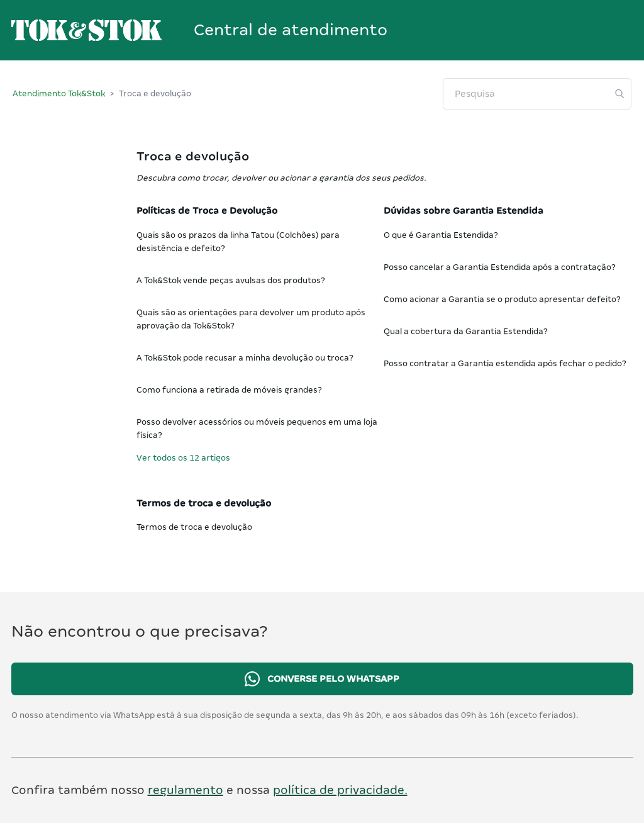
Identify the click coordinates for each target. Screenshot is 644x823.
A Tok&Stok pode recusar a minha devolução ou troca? (245, 358)
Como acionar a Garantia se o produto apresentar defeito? (502, 299)
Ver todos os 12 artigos (183, 458)
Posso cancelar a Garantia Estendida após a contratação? (500, 267)
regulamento (186, 790)
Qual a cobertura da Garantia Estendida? (466, 331)
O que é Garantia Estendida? (441, 235)
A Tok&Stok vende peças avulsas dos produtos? (231, 280)
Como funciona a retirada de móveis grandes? (229, 390)
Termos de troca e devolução (204, 503)
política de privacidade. (340, 790)
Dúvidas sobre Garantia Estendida (464, 211)
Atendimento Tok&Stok (59, 93)
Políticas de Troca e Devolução (207, 211)
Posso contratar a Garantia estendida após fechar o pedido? (505, 363)
